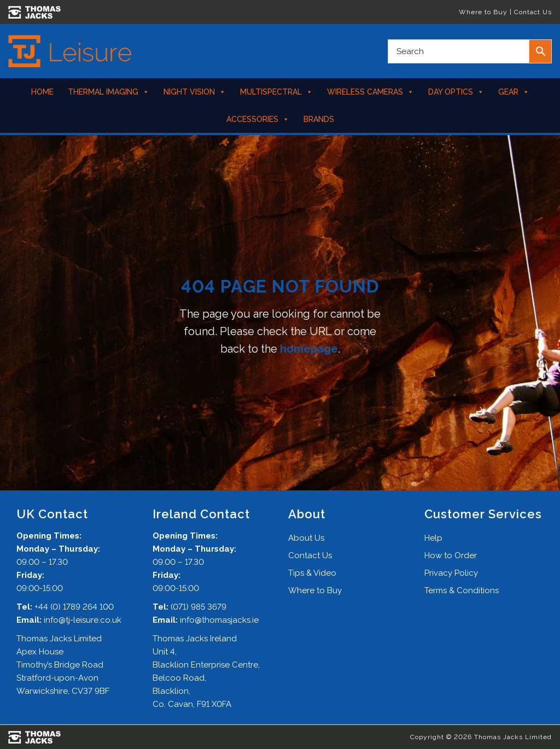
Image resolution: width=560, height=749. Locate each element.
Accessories (258, 119)
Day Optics (456, 92)
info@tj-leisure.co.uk (83, 620)
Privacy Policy (451, 573)
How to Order (451, 555)
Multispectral (276, 92)
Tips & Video (312, 573)
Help (433, 538)
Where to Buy (483, 12)
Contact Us (533, 12)
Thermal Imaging (109, 92)
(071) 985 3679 (199, 607)
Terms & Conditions (462, 590)
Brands (319, 119)
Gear (514, 92)
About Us (306, 538)
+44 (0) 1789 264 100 (74, 607)
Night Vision (195, 92)
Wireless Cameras (371, 92)
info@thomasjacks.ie (219, 620)
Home (42, 92)
